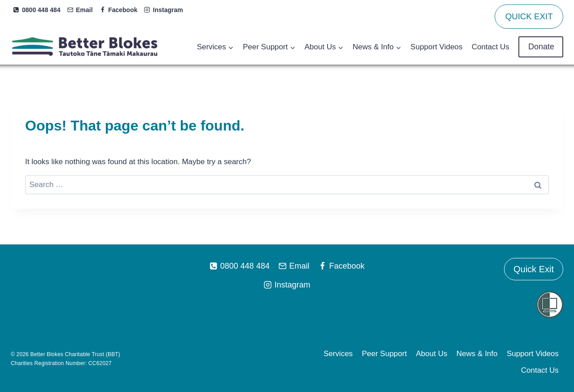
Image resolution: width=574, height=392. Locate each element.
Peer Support (384, 354)
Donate (541, 47)
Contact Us (491, 47)
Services (338, 354)
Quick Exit (534, 269)
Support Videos (436, 47)
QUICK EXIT (529, 16)
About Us (432, 354)
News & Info (477, 354)
